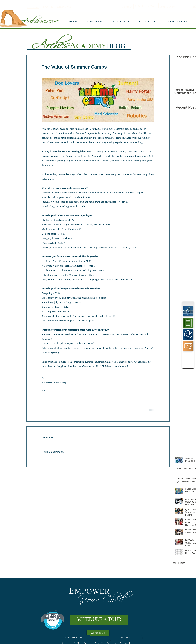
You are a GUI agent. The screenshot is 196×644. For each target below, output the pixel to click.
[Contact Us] (126, 638)
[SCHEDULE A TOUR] (99, 620)
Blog (44, 391)
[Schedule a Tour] (74, 638)
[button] (73, 22)
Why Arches (47, 383)
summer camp (60, 383)
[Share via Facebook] (43, 401)
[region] (188, 311)
